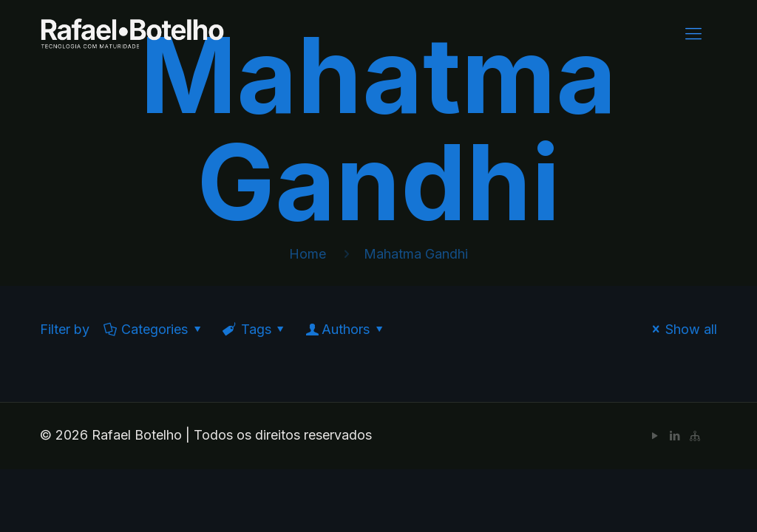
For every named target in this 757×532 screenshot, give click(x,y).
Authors (346, 329)
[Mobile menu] (693, 33)
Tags (254, 329)
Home (308, 254)
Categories (153, 329)
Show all (682, 329)
